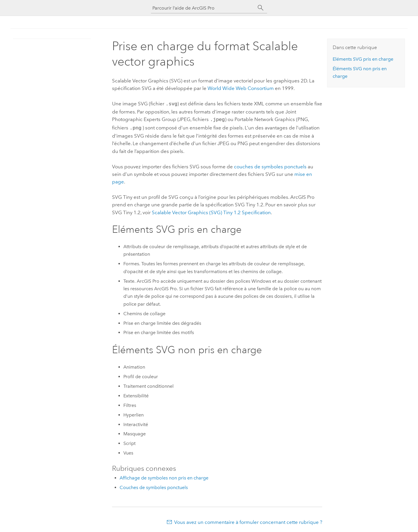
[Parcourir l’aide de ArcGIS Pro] (203, 8)
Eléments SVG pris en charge (363, 59)
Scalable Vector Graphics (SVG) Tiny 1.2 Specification (211, 211)
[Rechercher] (261, 8)
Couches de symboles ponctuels (154, 486)
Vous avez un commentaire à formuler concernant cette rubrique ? (248, 520)
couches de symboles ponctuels (270, 165)
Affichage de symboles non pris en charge (164, 476)
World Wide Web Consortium (241, 88)
